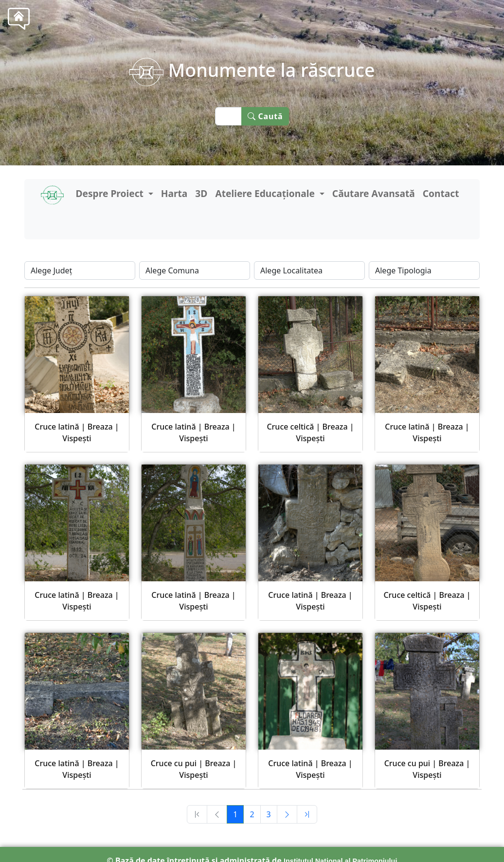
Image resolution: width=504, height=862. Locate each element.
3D (201, 193)
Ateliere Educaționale (266, 193)
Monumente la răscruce (252, 70)
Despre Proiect (110, 193)
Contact (441, 193)
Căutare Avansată (374, 193)
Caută (265, 116)
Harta (174, 193)
